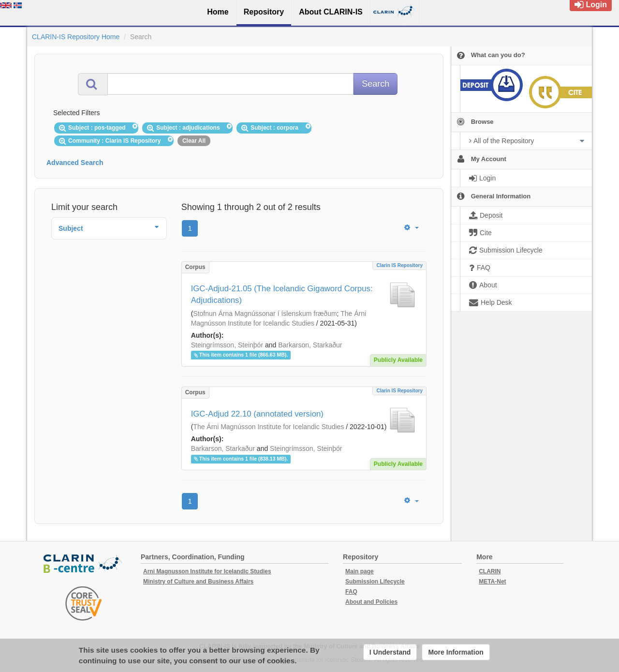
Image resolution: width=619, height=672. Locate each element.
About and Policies (371, 602)
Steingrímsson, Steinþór (227, 345)
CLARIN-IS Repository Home (76, 37)
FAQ (351, 592)
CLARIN (490, 571)
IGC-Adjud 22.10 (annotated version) (257, 414)
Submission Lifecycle (375, 582)
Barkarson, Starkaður (310, 345)
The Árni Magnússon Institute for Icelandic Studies (268, 427)
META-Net (492, 582)
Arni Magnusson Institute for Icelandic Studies (207, 571)
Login (591, 5)
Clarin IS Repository (399, 265)
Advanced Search (75, 163)
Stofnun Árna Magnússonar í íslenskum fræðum (265, 314)
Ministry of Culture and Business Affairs (198, 582)
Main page (360, 571)
